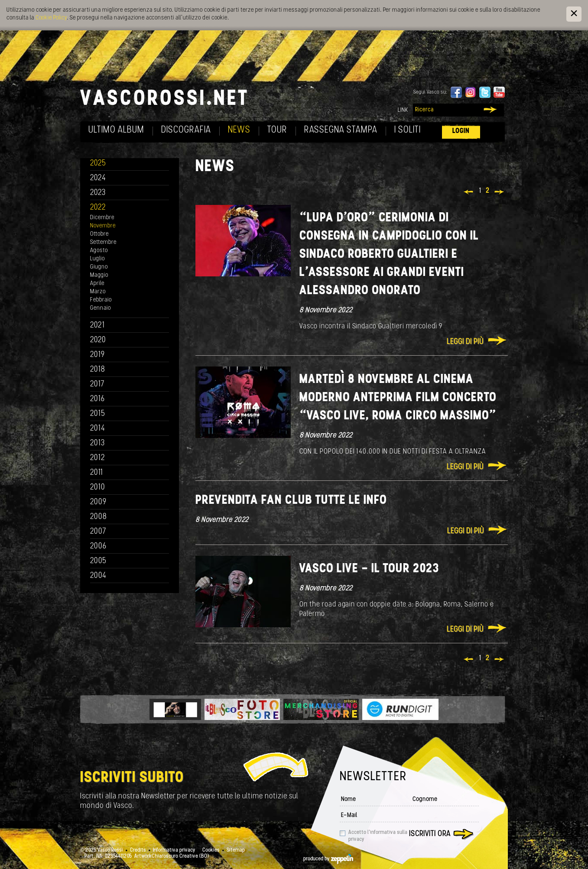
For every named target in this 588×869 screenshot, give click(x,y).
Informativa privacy (174, 850)
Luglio (97, 259)
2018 (98, 370)
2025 (98, 164)
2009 (98, 502)
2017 (97, 384)
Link (403, 110)
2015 (98, 414)
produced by (328, 859)
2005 (98, 561)
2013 (97, 443)
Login (461, 131)
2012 (98, 458)
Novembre (103, 226)
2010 (98, 488)
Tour (277, 130)
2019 (97, 355)
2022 (98, 208)
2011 (97, 473)
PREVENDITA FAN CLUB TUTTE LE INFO (291, 501)
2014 (98, 429)
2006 (98, 546)
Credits (138, 850)
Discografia (186, 130)
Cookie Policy (51, 18)
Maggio (99, 275)
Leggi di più (465, 342)
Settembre (103, 242)
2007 (98, 532)
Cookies (211, 850)
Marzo (98, 292)
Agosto (99, 251)
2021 (97, 326)
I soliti (408, 130)
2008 (99, 517)
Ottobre (99, 234)
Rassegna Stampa (341, 130)
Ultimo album (116, 130)
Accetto (378, 836)
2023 (98, 193)
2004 (98, 576)
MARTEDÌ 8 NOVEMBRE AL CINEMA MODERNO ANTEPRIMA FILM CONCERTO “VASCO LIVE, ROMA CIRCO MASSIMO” (398, 398)
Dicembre (102, 218)
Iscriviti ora (430, 834)
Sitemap (236, 850)
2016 (97, 399)
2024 (98, 178)
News (239, 130)
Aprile (97, 284)
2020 (98, 340)
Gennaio (101, 308)
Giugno (99, 267)
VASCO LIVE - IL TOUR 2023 (369, 569)
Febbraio (101, 300)
